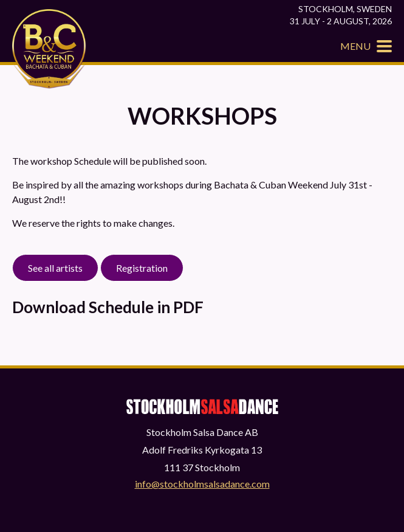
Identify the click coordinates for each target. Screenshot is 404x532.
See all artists (55, 268)
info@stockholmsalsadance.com (202, 484)
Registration (142, 268)
